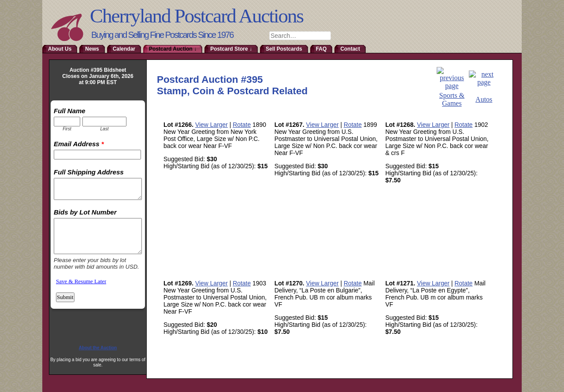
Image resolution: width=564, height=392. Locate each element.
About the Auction (98, 348)
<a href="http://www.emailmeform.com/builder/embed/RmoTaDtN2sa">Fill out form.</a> (98, 218)
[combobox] (300, 36)
